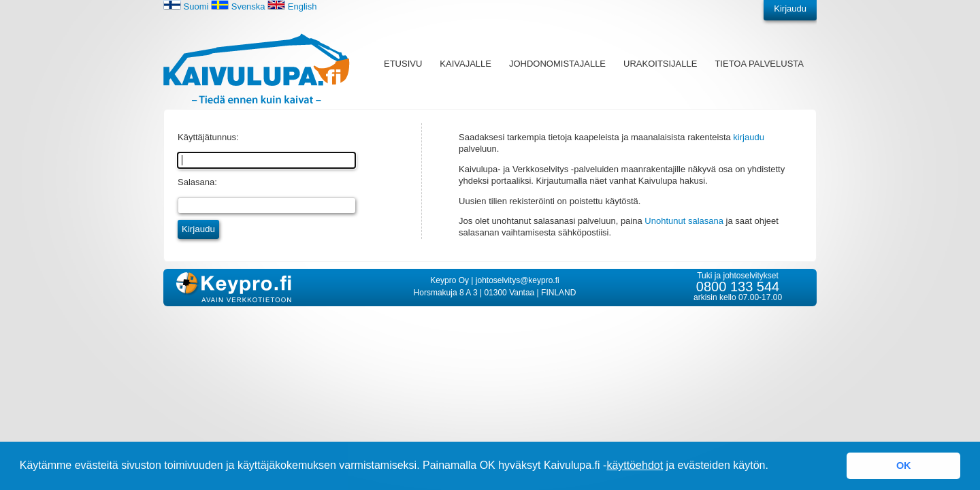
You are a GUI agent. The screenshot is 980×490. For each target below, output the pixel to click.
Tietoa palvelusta (759, 64)
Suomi (186, 6)
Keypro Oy (450, 280)
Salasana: (197, 182)
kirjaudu (749, 137)
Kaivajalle (465, 64)
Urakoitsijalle (660, 64)
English (292, 6)
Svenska (238, 6)
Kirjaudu (790, 9)
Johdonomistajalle (557, 64)
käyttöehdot (635, 465)
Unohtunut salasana (684, 221)
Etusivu (403, 64)
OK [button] (904, 465)
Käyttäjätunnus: (208, 137)
